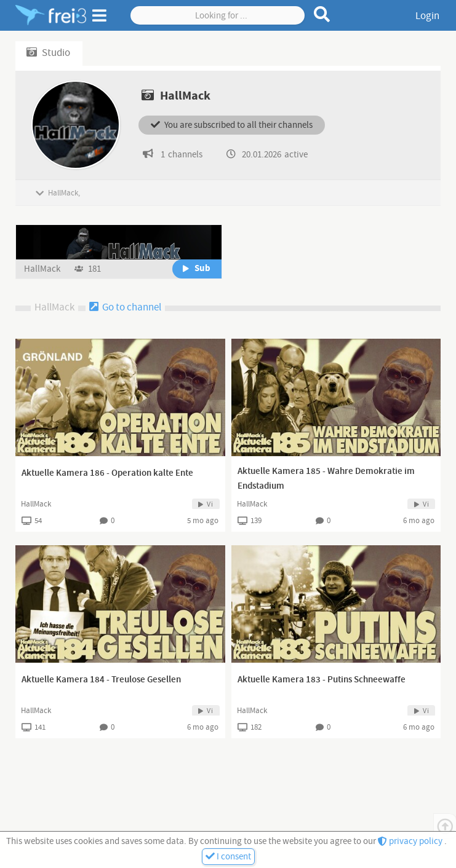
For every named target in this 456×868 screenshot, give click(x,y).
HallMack (43, 269)
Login (427, 16)
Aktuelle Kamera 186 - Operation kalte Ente (107, 473)
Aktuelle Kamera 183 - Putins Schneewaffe (322, 680)
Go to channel (125, 307)
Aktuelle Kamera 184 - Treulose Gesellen (101, 680)
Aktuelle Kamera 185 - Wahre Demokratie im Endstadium (326, 479)
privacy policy (411, 841)
